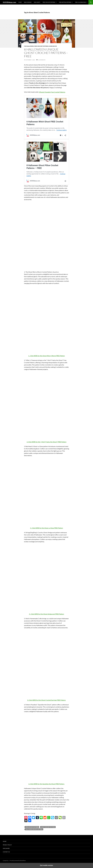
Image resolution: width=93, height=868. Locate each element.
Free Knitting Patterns (65, 2)
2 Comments (42, 60)
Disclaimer (6, 848)
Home (20, 2)
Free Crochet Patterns (49, 2)
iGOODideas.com (9, 2)
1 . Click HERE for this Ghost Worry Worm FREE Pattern (47, 356)
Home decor (53, 46)
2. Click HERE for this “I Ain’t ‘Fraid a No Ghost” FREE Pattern (47, 442)
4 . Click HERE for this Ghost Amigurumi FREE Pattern (46, 614)
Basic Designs (28, 2)
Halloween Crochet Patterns (34, 829)
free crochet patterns (32, 827)
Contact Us (6, 852)
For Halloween (29, 46)
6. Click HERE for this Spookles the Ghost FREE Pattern (47, 784)
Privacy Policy (7, 845)
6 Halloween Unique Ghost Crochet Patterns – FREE (46, 53)
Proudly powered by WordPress (18, 861)
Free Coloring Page (80, 2)
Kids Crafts (37, 2)
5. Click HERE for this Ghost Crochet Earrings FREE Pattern (47, 700)
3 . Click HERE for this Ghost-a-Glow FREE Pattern (47, 528)
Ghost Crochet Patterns (48, 827)
